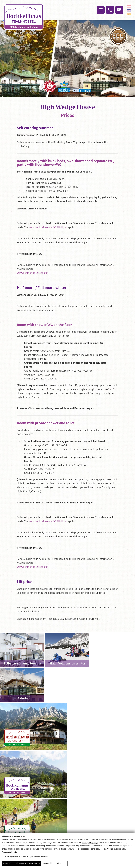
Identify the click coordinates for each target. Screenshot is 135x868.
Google (30, 857)
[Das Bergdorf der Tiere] (50, 86)
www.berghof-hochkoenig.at (33, 273)
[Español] (129, 14)
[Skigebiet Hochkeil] (101, 740)
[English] (129, 10)
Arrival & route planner (90, 800)
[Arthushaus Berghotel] (34, 692)
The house (50, 774)
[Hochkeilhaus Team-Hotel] (101, 692)
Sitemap (51, 800)
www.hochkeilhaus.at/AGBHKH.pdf (48, 227)
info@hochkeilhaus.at (28, 827)
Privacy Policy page (90, 843)
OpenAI (44, 857)
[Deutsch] (129, 6)
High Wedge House (33, 774)
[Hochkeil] (24, 17)
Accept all (7, 863)
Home (20, 774)
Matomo (37, 857)
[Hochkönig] (64, 87)
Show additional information (55, 863)
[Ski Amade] (82, 90)
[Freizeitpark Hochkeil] (34, 740)
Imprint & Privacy (56, 804)
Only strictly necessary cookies (27, 863)
